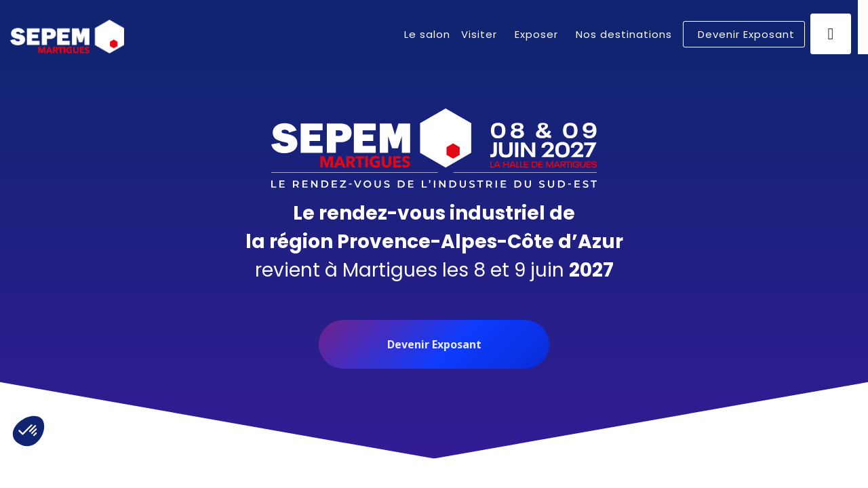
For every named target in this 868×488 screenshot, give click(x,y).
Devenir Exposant (434, 344)
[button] (744, 34)
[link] (427, 34)
